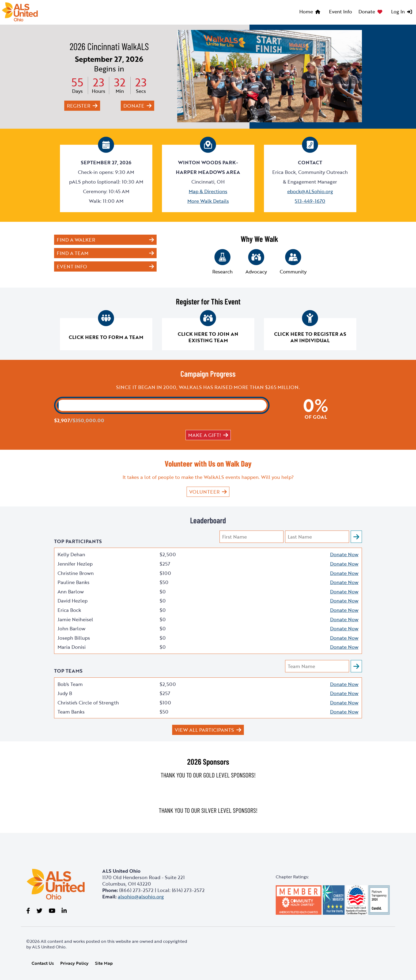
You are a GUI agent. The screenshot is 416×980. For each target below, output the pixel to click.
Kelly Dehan (71, 554)
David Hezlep (73, 601)
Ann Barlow (71, 592)
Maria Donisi (72, 647)
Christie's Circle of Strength (88, 703)
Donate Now (344, 554)
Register (79, 106)
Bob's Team (70, 684)
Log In (398, 12)
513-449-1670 (310, 201)
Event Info (341, 12)
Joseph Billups (74, 638)
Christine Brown (76, 573)
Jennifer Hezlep (75, 564)
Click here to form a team (106, 337)
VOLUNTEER (204, 492)
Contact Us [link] (43, 963)
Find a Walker (76, 240)
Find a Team (73, 253)
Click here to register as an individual (310, 337)
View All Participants (204, 730)
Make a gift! (205, 435)
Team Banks (71, 712)
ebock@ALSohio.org (310, 191)
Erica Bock (69, 610)
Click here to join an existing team (208, 337)
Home (306, 12)
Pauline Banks (73, 582)
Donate (367, 12)
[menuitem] (311, 12)
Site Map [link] (104, 963)
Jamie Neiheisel (75, 619)
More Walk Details (208, 201)
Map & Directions (208, 191)
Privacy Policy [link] (74, 963)
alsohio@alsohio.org (141, 897)
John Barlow (71, 628)
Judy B (65, 693)
